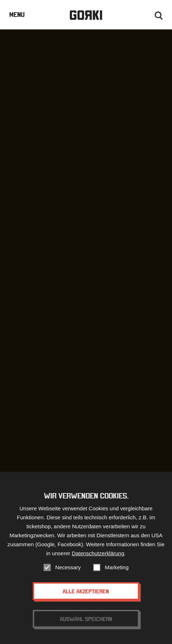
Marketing (117, 567)
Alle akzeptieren (86, 591)
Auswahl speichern (86, 619)
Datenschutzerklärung (98, 553)
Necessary (68, 567)
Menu (17, 15)
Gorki (86, 15)
